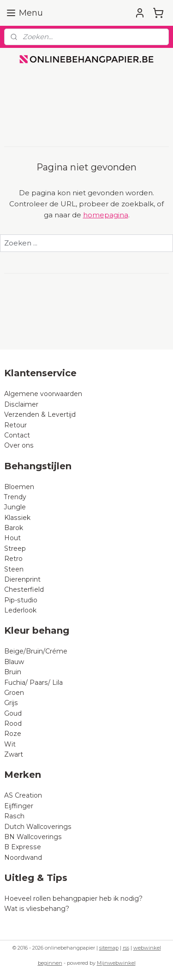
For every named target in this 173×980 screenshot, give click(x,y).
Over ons (19, 445)
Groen (14, 693)
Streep (15, 548)
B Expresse (23, 847)
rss (126, 948)
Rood (13, 723)
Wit (10, 744)
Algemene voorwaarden (43, 394)
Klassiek (17, 518)
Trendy (15, 497)
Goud (13, 713)
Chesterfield (25, 589)
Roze (13, 734)
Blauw (14, 662)
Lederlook (20, 610)
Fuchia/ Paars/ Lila (33, 682)
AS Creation (23, 795)
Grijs (11, 703)
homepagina (106, 215)
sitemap (109, 948)
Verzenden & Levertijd (40, 414)
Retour (15, 425)
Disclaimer (21, 404)
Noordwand (23, 857)
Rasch (14, 816)
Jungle (15, 507)
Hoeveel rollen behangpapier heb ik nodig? (73, 898)
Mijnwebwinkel (116, 963)
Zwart (14, 754)
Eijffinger (19, 806)
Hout (12, 538)
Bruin (13, 672)
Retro (13, 559)
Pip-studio (21, 600)
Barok (14, 528)
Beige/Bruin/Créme (36, 651)
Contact (17, 435)
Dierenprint (22, 579)
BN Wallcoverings (33, 837)
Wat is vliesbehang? (37, 909)
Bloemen (19, 487)
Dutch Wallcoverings (38, 827)
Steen (14, 569)
